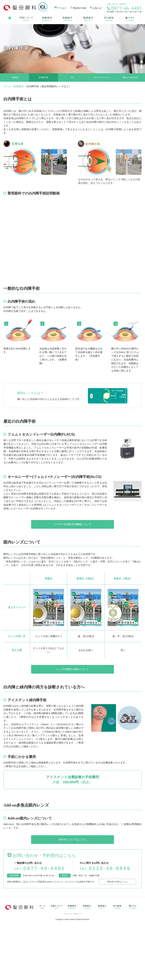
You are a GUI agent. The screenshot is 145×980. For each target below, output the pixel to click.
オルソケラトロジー (101, 77)
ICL (72, 77)
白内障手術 (43, 77)
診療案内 (19, 86)
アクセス (62, 8)
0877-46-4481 (40, 868)
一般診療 (15, 77)
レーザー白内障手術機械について (72, 524)
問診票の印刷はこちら (117, 882)
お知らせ (97, 8)
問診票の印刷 (80, 8)
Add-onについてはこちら (72, 840)
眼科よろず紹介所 (130, 77)
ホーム (7, 86)
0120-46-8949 (105, 868)
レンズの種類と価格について (72, 669)
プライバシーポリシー (72, 914)
